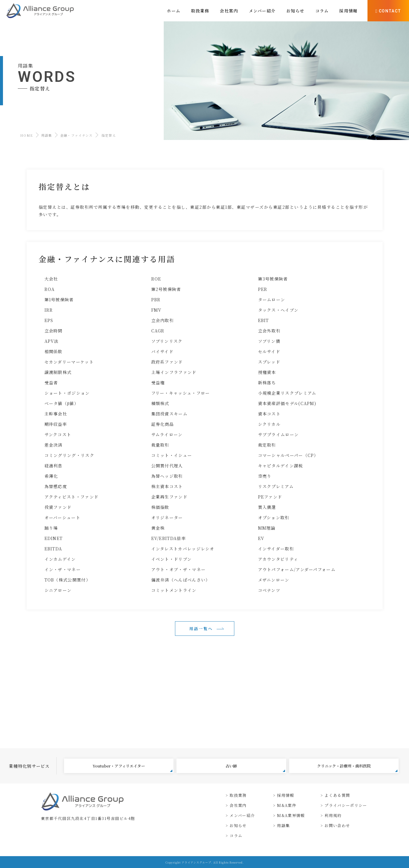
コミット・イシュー (172, 455)
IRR (49, 310)
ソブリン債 (269, 341)
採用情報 (285, 795)
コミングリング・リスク (69, 455)
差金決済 (54, 445)
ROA (50, 289)
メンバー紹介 (242, 815)
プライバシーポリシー (346, 805)
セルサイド (269, 351)
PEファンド (270, 497)
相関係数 (54, 351)
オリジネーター (167, 517)
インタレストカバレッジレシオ (183, 549)
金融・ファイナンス (77, 135)
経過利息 (54, 466)
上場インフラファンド (174, 372)
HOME (27, 135)
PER (263, 289)
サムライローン (167, 434)
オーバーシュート (62, 517)
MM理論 (267, 528)
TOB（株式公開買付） (67, 580)
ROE (156, 279)
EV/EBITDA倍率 (169, 538)
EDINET (54, 538)
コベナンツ (269, 590)
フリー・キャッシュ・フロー (181, 393)
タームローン (272, 300)
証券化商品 (163, 424)
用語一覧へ (201, 629)
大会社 (51, 279)
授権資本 (267, 372)
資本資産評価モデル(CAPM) (287, 403)
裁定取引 (267, 445)
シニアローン (58, 590)
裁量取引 (160, 445)
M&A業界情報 (291, 815)
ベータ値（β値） (62, 403)
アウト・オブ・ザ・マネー (179, 569)
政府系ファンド (167, 362)
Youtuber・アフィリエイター (132, 767)
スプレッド (269, 362)
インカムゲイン (60, 559)
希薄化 (51, 476)
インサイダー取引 (276, 549)
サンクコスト (58, 434)
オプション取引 (274, 517)
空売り (265, 476)
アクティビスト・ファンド (72, 497)
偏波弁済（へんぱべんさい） (181, 580)
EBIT (264, 320)
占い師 (255, 767)
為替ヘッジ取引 (167, 476)
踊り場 (51, 528)
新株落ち (267, 383)
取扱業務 (238, 795)
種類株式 (160, 403)
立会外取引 (269, 331)
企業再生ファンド (169, 497)
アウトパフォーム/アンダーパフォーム (297, 569)
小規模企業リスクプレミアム (287, 393)
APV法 (52, 341)
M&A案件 (287, 805)
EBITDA (53, 549)
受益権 (158, 383)
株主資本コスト (167, 486)
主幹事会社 (56, 414)
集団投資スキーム (169, 414)
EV (261, 538)
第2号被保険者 (166, 289)
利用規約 (333, 815)
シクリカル (269, 424)
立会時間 (54, 331)
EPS (49, 320)
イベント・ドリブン (172, 559)
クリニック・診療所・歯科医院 (357, 767)
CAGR (158, 331)
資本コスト (269, 414)
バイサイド (163, 351)
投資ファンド (58, 507)
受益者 (51, 383)
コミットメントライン (174, 590)
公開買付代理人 (167, 466)
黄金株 (158, 528)
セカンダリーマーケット (69, 362)
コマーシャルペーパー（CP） (288, 455)
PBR (156, 300)
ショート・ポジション (67, 393)
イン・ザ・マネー (63, 569)
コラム (236, 836)
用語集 (47, 135)
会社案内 (238, 805)
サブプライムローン (278, 434)
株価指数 (160, 507)
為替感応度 (56, 486)
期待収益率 (56, 424)
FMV (156, 310)
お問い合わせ (337, 825)
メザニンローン (274, 580)
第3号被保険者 (273, 279)
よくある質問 (337, 795)
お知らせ (238, 825)
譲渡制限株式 (58, 372)
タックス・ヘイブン (278, 310)
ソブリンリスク (167, 341)
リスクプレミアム (276, 486)
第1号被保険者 (59, 300)
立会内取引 (163, 320)
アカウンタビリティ (278, 559)
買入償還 (267, 507)
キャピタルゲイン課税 (281, 466)
